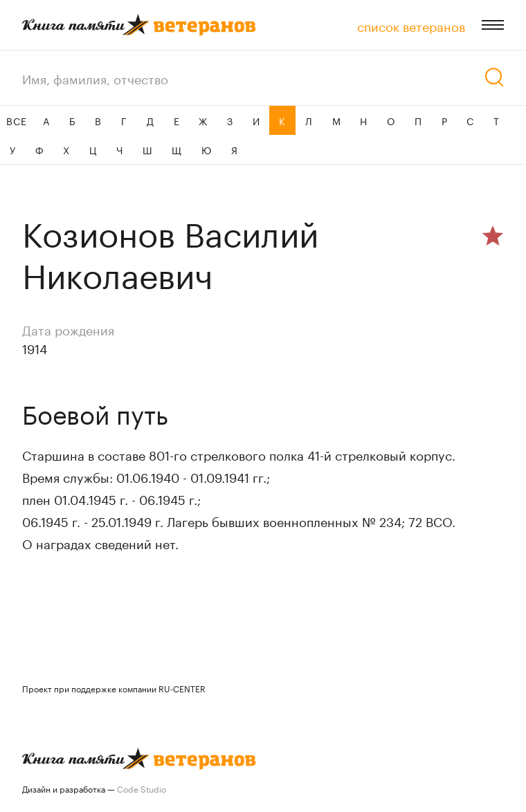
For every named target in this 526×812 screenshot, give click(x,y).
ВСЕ (16, 120)
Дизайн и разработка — (94, 788)
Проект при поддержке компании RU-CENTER (114, 688)
